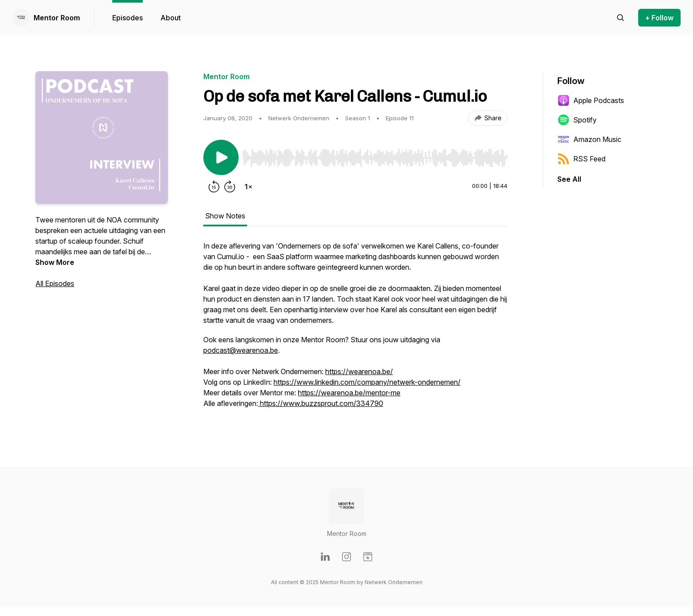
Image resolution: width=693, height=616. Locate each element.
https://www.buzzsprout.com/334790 (321, 403)
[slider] (375, 158)
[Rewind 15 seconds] (214, 187)
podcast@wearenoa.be (241, 350)
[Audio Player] (375, 155)
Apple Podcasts (591, 100)
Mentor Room (57, 18)
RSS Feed (581, 159)
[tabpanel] (355, 329)
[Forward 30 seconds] (230, 187)
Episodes (128, 18)
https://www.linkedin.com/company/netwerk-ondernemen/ (367, 382)
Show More (55, 262)
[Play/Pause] (221, 157)
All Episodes (55, 283)
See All (569, 179)
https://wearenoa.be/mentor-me (349, 393)
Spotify (577, 120)
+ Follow (659, 18)
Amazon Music (589, 139)
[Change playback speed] (248, 187)
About (171, 18)
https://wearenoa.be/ (359, 371)
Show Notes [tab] (225, 216)
